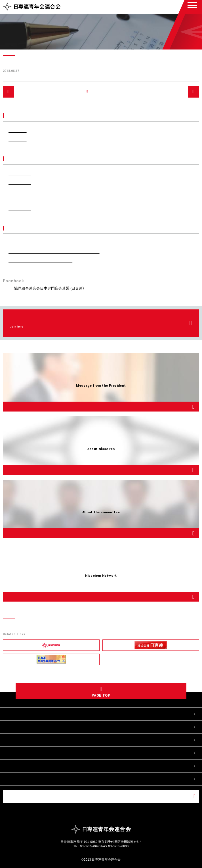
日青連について (21, 727)
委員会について (21, 740)
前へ (19, 91)
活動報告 (18, 139)
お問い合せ (17, 779)
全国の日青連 (19, 753)
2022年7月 (20, 200)
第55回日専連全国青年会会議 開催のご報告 (54, 251)
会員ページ (20, 796)
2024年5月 (20, 182)
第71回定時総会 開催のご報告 (40, 243)
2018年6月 (20, 208)
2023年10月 (21, 191)
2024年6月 (20, 174)
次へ (183, 91)
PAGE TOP (101, 695)
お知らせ (18, 130)
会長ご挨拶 (17, 714)
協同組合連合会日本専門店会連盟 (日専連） (49, 288)
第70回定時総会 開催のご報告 (40, 260)
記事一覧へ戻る (104, 92)
